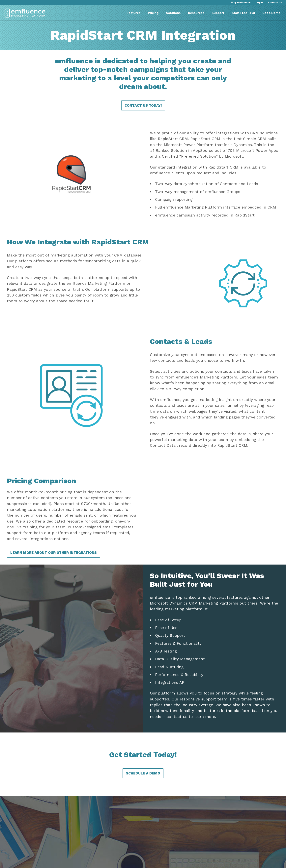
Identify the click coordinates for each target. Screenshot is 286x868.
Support (218, 13)
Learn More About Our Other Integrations (56, 590)
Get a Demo (271, 13)
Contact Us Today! (143, 112)
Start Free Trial (243, 13)
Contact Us (275, 2)
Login (259, 2)
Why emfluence (241, 2)
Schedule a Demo (143, 817)
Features (134, 13)
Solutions (173, 13)
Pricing (153, 13)
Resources (196, 13)
